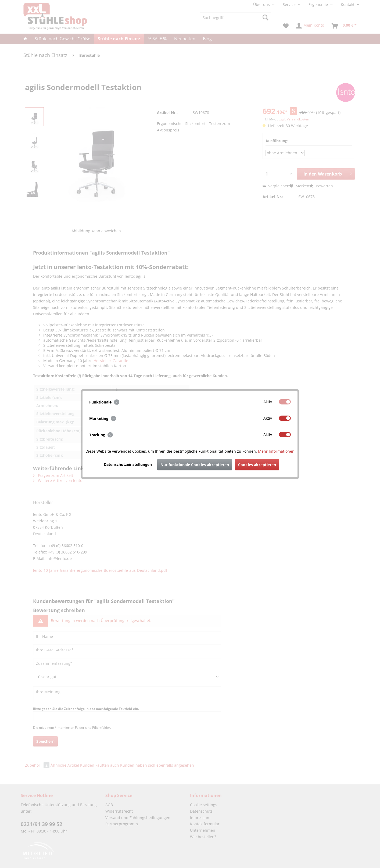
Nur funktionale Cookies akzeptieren (195, 465)
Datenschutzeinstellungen (128, 464)
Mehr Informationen (276, 451)
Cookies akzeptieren (257, 465)
